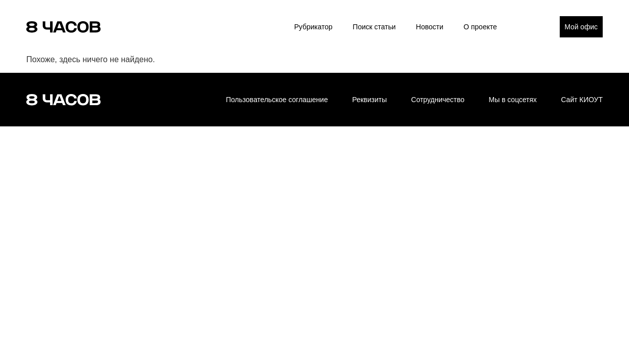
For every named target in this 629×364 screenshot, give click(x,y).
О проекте (480, 27)
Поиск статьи (374, 27)
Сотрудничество (438, 100)
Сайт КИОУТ (582, 100)
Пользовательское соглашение (277, 100)
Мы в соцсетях (513, 100)
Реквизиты (369, 100)
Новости (430, 27)
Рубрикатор (313, 27)
